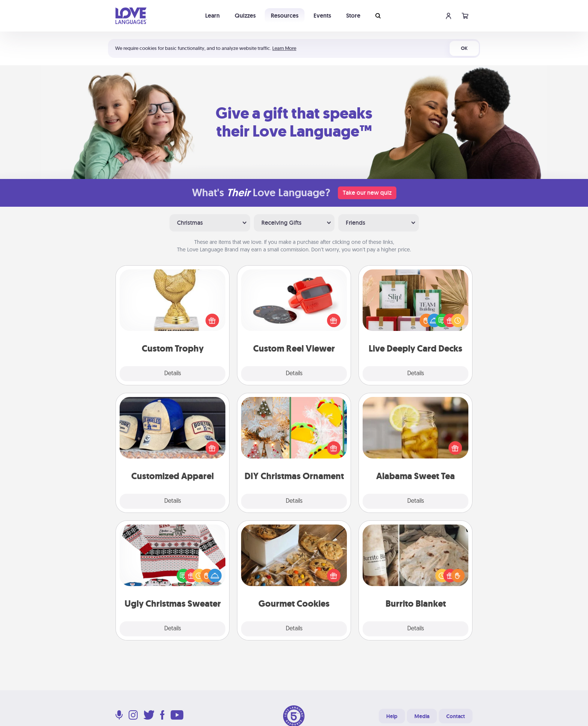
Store (353, 16)
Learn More (284, 48)
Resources (285, 16)
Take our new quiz (367, 193)
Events (322, 16)
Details (173, 374)
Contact (456, 716)
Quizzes (245, 16)
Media (422, 716)
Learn (212, 16)
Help (392, 716)
